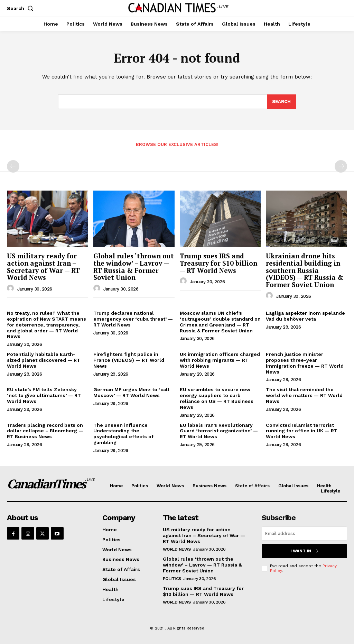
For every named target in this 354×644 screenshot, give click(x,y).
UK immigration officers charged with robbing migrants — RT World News (220, 360)
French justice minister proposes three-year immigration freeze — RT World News (305, 363)
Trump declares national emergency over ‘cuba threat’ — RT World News (133, 319)
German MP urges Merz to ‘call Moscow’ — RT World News (131, 392)
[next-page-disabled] (341, 166)
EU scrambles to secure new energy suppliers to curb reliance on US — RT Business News (217, 398)
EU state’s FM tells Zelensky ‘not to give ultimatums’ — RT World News (44, 395)
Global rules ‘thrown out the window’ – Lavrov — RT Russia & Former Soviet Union (134, 267)
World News (177, 549)
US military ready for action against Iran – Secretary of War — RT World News (43, 267)
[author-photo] (11, 288)
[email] (304, 533)
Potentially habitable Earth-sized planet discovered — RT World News (44, 360)
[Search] (281, 102)
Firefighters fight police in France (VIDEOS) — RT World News (129, 360)
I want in (305, 551)
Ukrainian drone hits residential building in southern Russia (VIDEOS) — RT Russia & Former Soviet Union (305, 270)
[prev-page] (13, 166)
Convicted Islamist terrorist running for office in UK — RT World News (302, 431)
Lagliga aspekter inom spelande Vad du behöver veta (305, 316)
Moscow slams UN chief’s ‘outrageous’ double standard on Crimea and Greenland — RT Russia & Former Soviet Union (220, 322)
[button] (21, 8)
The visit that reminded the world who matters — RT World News (304, 395)
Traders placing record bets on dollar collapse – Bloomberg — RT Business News (45, 431)
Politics (172, 578)
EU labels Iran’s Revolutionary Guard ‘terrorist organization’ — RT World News (219, 431)
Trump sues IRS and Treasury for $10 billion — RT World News (218, 263)
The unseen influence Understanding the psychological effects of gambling (123, 434)
